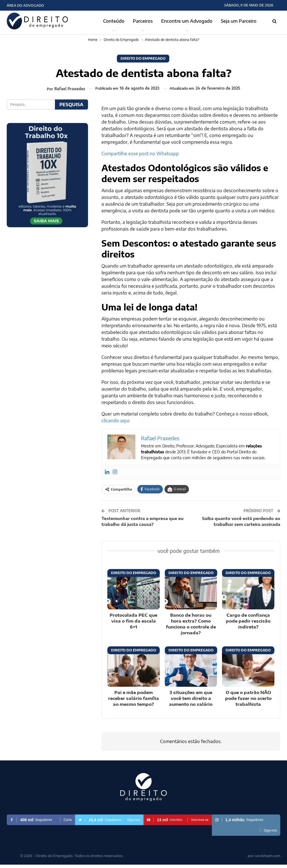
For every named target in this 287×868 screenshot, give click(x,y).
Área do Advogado (25, 5)
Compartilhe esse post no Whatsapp (140, 154)
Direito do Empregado (143, 58)
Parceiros (143, 21)
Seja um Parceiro (239, 21)
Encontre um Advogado (187, 21)
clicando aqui (115, 421)
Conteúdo (114, 21)
